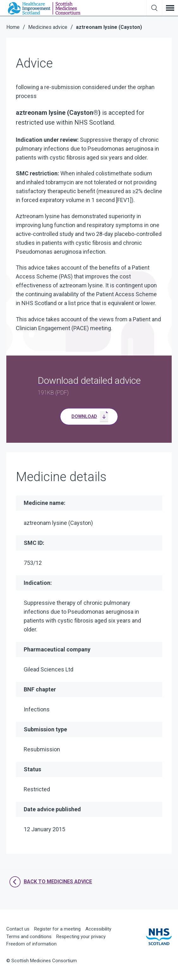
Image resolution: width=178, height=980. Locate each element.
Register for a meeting (57, 929)
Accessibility (98, 929)
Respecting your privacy (81, 937)
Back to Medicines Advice (51, 882)
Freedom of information (31, 944)
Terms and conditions (29, 937)
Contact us (18, 929)
